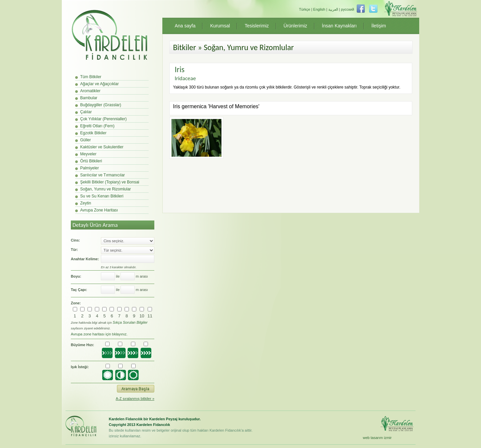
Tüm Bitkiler (91, 77)
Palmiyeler (90, 168)
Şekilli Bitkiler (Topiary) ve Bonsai (110, 182)
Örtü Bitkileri (91, 161)
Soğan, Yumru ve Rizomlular (106, 189)
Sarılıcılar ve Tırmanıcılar (103, 175)
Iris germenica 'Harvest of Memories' (216, 106)
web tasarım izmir (377, 438)
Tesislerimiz (257, 26)
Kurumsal (220, 26)
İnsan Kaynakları (339, 26)
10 (142, 316)
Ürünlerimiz (295, 26)
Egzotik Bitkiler (93, 133)
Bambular (89, 98)
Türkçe (305, 9)
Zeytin (86, 203)
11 (150, 316)
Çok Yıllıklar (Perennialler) (103, 119)
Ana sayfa (185, 26)
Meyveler (88, 154)
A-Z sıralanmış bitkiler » (135, 399)
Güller (86, 140)
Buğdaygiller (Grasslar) (101, 105)
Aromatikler (90, 91)
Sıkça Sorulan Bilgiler (130, 322)
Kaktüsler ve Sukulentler (102, 147)
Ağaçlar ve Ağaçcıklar (99, 84)
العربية (333, 9)
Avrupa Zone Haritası (99, 210)
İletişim (379, 26)
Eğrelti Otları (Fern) (97, 126)
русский (348, 9)
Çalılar (86, 112)
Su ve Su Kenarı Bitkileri (102, 196)
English (319, 9)
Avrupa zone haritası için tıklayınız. (99, 334)
